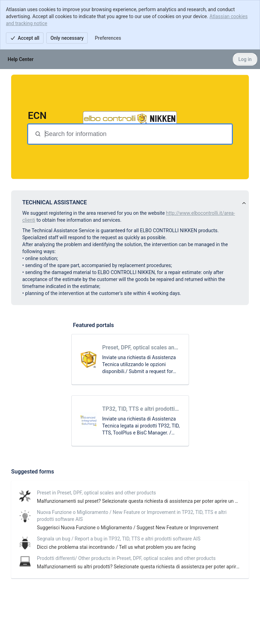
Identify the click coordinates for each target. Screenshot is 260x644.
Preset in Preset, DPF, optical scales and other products (96, 493)
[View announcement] (244, 203)
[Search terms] (138, 134)
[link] (130, 359)
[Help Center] (21, 59)
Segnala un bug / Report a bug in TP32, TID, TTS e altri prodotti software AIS (119, 539)
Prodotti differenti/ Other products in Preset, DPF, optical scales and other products (126, 558)
